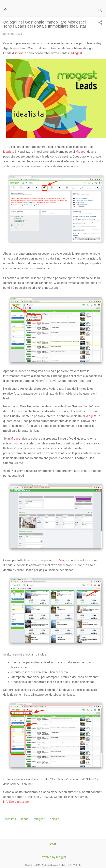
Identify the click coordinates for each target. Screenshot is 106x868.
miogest (39, 819)
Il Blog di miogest (32, 10)
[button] (100, 23)
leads (25, 819)
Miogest (77, 53)
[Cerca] (100, 11)
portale (55, 819)
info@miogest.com (16, 802)
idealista (21, 53)
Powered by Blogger (53, 857)
